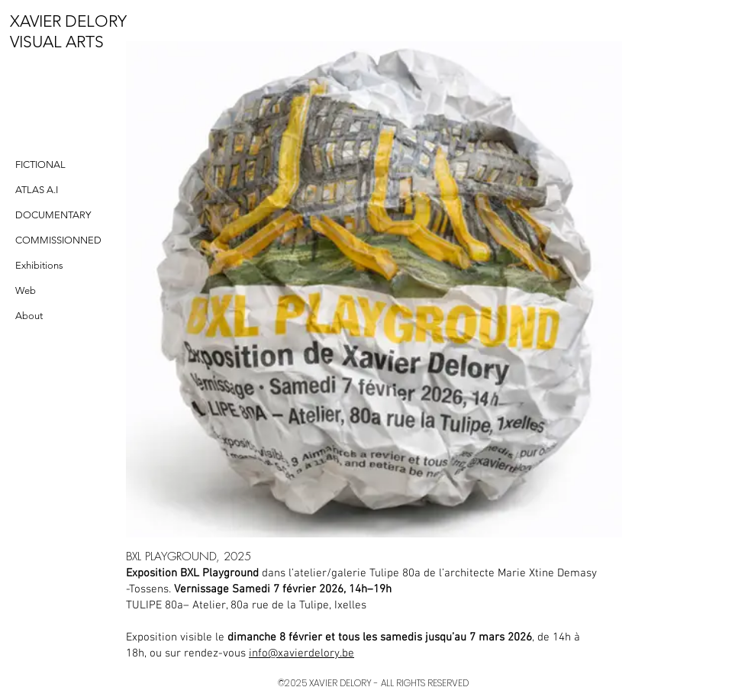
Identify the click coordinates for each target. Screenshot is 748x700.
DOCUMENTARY (53, 215)
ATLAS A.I (37, 190)
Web (26, 290)
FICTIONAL (40, 165)
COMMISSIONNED (58, 240)
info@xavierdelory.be (301, 653)
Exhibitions (39, 265)
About (29, 316)
